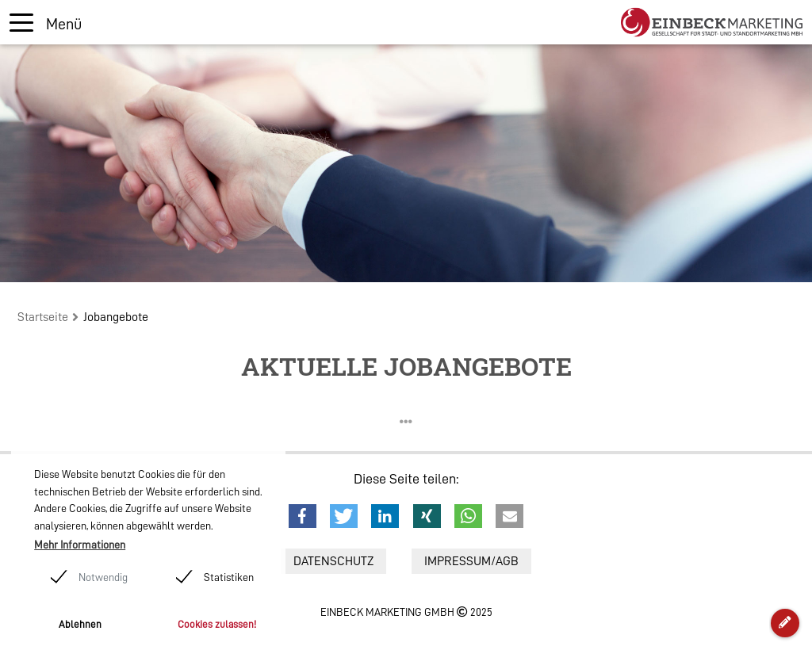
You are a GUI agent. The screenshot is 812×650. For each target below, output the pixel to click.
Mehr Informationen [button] (80, 545)
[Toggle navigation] (46, 23)
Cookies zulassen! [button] (217, 624)
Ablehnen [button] (80, 624)
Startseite (43, 317)
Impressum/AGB (471, 561)
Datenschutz (333, 561)
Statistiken (229, 577)
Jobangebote (116, 317)
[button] (303, 516)
